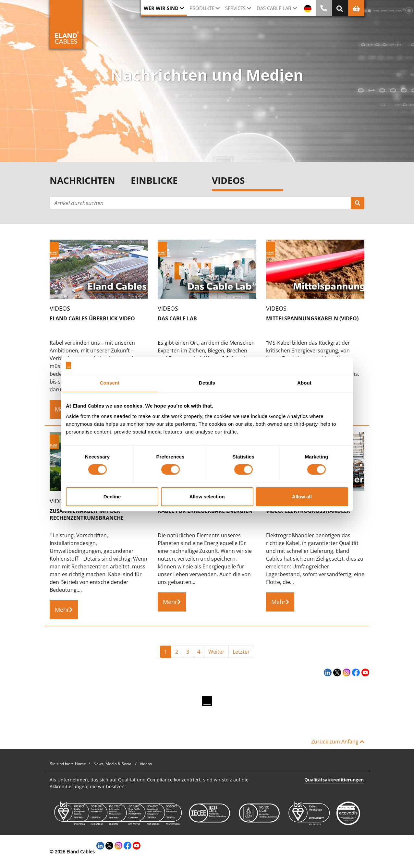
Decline (112, 497)
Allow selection (207, 497)
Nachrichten (82, 181)
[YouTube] (365, 672)
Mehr (64, 610)
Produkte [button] (202, 8)
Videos (228, 181)
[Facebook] (355, 672)
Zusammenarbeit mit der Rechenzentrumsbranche (87, 515)
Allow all (302, 497)
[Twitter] (336, 672)
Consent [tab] (110, 383)
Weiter (216, 652)
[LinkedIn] (327, 672)
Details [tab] (207, 383)
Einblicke (154, 181)
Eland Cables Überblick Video (92, 319)
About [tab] (304, 383)
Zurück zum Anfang (338, 742)
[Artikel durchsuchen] (200, 203)
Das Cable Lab (177, 319)
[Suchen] (358, 203)
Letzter (241, 652)
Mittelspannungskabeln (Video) (312, 319)
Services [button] (235, 8)
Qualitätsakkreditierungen (334, 780)
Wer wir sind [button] (161, 8)
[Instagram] (346, 672)
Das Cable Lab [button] (274, 8)
